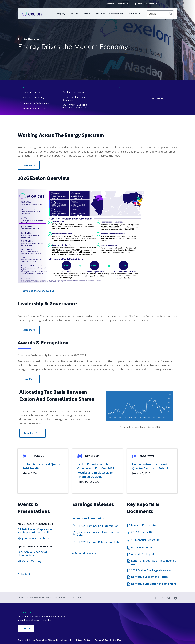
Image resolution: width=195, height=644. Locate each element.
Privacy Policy (83, 640)
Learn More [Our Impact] (29, 379)
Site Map (117, 640)
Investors (109, 4)
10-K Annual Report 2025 (146, 540)
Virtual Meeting (32, 561)
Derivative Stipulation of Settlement (154, 584)
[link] (32, 14)
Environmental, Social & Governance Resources (75, 106)
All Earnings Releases (82, 553)
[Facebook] (155, 598)
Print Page (76, 598)
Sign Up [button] (26, 628)
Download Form (33, 433)
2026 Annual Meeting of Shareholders (32, 553)
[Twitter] (169, 598)
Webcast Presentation (90, 518)
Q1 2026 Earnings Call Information (97, 526)
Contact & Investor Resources (35, 598)
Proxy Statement (142, 548)
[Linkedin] (162, 598)
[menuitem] (60, 14)
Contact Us (152, 4)
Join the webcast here (35, 538)
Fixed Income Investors (75, 92)
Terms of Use (101, 640)
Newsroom (123, 4)
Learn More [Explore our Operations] (29, 165)
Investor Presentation (145, 525)
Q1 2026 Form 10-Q (143, 532)
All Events (22, 574)
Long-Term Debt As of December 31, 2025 (154, 562)
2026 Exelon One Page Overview (151, 570)
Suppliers (137, 4)
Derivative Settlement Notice (149, 577)
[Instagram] (175, 598)
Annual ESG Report (143, 554)
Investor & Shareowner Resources (74, 99)
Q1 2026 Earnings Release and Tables (99, 542)
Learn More (158, 98)
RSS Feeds (61, 598)
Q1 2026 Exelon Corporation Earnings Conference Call (35, 531)
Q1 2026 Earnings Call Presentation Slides (98, 534)
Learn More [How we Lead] (29, 330)
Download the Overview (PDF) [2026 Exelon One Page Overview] (39, 291)
